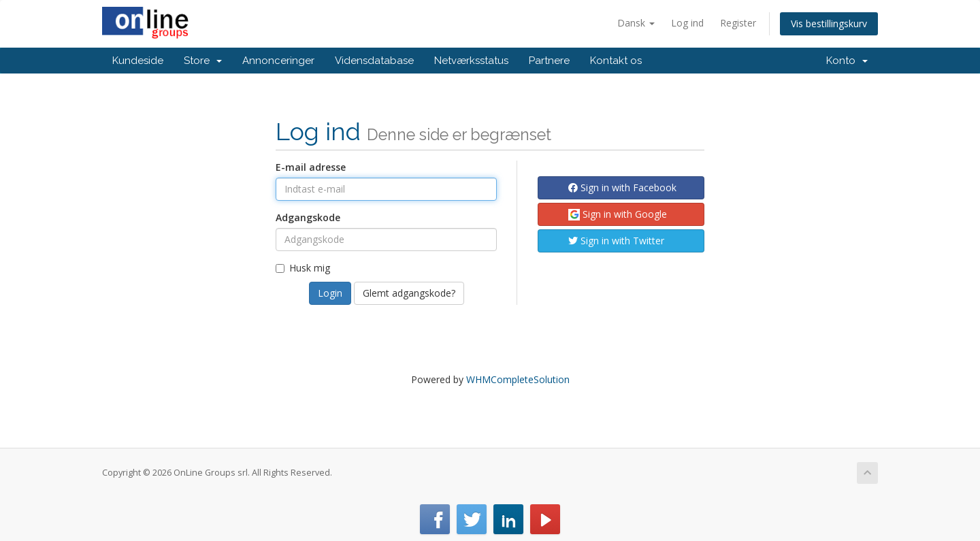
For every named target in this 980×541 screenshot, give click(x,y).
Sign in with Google (618, 214)
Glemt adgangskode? (409, 293)
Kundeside (138, 61)
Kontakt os (616, 61)
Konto (847, 61)
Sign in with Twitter (616, 241)
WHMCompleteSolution (518, 379)
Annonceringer (278, 61)
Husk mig (303, 268)
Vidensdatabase (374, 61)
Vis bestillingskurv (829, 23)
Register (738, 23)
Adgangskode (308, 217)
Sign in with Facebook (622, 187)
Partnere (549, 61)
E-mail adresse (311, 167)
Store (203, 61)
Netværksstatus (471, 61)
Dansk (636, 23)
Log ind (687, 23)
